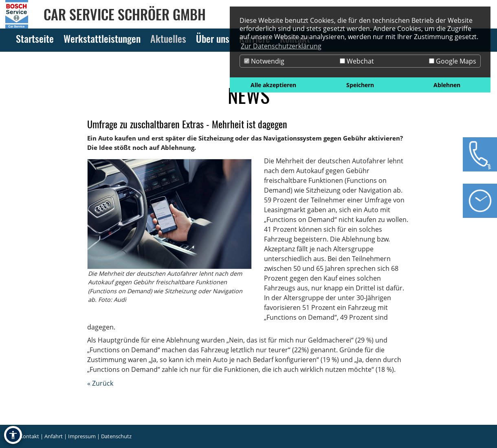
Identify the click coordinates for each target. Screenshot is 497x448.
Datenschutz (116, 436)
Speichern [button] (360, 85)
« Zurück (100, 383)
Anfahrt (54, 436)
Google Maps (453, 61)
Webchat (357, 61)
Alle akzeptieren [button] (273, 85)
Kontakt (29, 436)
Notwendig (264, 61)
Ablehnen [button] (447, 85)
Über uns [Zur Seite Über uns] (213, 38)
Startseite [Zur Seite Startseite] (35, 38)
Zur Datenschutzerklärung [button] (281, 46)
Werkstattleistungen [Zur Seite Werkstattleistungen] (102, 38)
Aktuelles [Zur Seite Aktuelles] (168, 38)
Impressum (82, 436)
